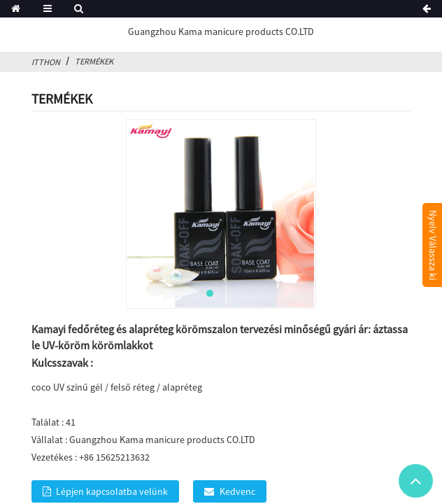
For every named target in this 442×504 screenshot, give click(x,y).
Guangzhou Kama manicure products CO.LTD (221, 31)
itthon (46, 62)
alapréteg (182, 387)
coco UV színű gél (67, 387)
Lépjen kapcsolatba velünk (112, 491)
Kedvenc (237, 491)
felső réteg (133, 387)
